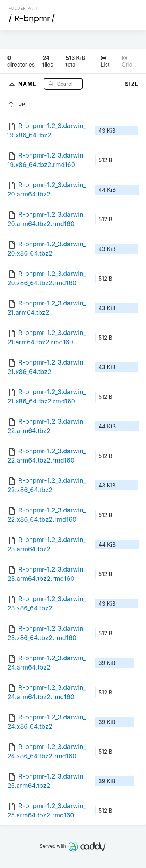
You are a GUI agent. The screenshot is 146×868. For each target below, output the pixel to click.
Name (28, 83)
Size (132, 84)
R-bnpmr (32, 18)
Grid (127, 61)
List (105, 61)
